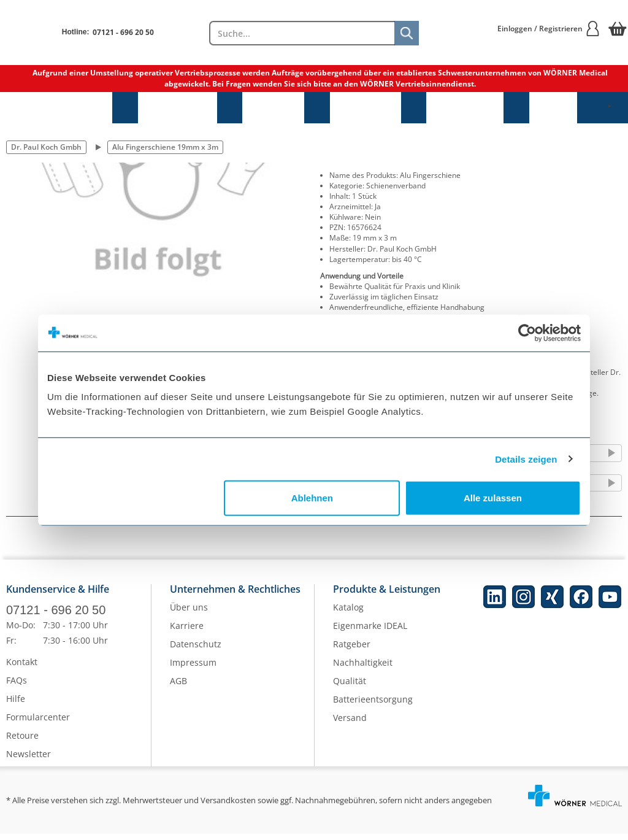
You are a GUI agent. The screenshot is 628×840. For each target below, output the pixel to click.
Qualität (350, 687)
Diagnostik (366, 108)
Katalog (348, 613)
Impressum (193, 669)
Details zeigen (526, 459)
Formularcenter (38, 723)
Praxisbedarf (178, 108)
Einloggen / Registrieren (549, 29)
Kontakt (22, 668)
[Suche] (407, 33)
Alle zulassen (493, 498)
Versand (350, 724)
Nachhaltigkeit (363, 669)
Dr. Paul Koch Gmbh (46, 147)
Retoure (22, 742)
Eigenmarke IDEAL (370, 632)
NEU (553, 108)
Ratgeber (352, 650)
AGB (178, 687)
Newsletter (29, 760)
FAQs (17, 686)
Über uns (189, 613)
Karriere (187, 632)
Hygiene (273, 108)
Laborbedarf (465, 108)
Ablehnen (312, 498)
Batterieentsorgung (373, 705)
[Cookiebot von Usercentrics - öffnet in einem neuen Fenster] (527, 333)
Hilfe (16, 705)
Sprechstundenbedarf (56, 108)
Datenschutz (196, 650)
